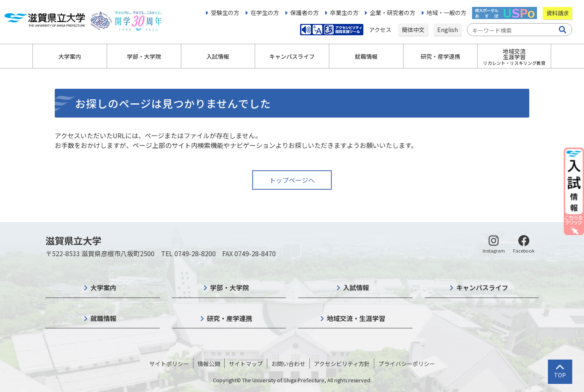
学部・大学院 (230, 287)
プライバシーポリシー (407, 364)
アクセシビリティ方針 (342, 364)
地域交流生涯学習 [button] (514, 57)
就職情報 (103, 318)
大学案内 (103, 287)
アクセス (381, 30)
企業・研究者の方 (393, 13)
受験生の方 (225, 13)
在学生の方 (265, 13)
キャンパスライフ (482, 287)
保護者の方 (305, 13)
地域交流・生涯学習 (356, 318)
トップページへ (292, 180)
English (448, 30)
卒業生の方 (344, 13)
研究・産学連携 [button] (440, 56)
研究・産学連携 (230, 318)
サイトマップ (246, 364)
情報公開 (209, 364)
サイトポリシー (169, 364)
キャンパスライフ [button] (292, 56)
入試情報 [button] (218, 56)
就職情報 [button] (366, 56)
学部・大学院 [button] (144, 56)
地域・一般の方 (447, 13)
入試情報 (356, 287)
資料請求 (558, 13)
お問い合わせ (288, 364)
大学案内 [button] (70, 56)
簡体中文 (413, 30)
